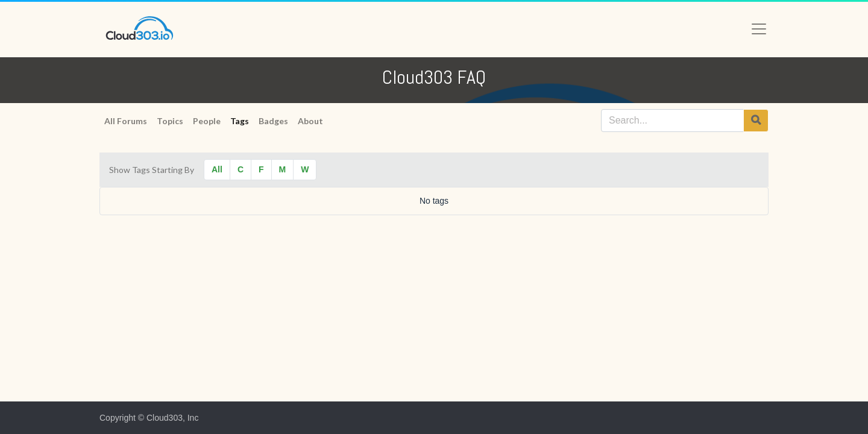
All (217, 169)
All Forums (126, 121)
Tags (240, 121)
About (310, 121)
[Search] (756, 121)
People (207, 121)
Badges (273, 121)
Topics (170, 121)
